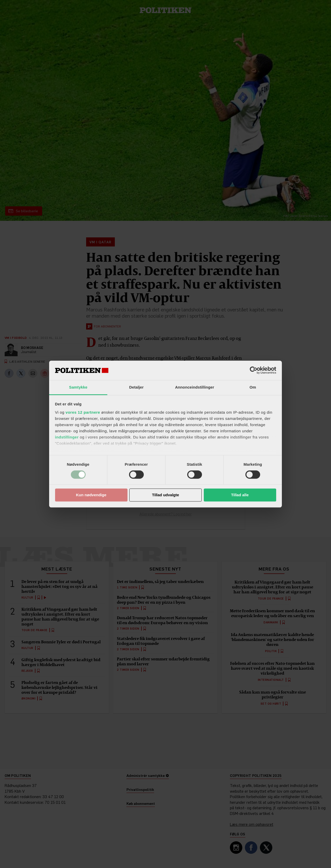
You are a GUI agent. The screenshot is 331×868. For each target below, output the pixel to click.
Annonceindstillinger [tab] (195, 387)
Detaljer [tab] (137, 387)
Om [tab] (253, 387)
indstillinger (67, 437)
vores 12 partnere (83, 412)
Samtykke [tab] (78, 387)
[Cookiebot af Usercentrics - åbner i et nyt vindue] (254, 370)
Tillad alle (240, 495)
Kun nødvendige (91, 495)
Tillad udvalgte (166, 495)
